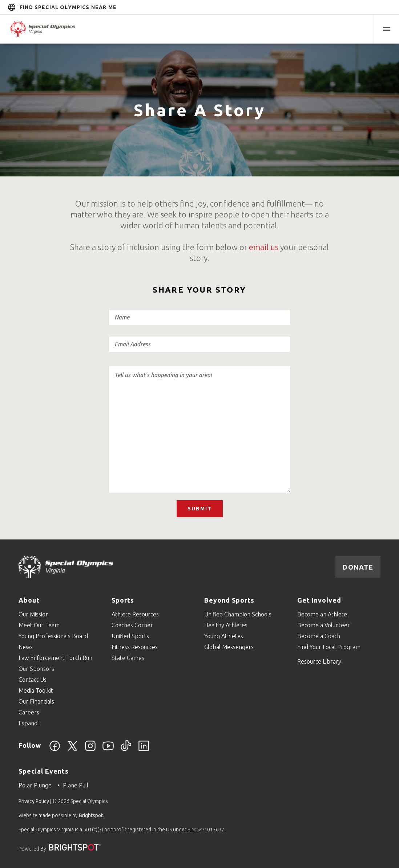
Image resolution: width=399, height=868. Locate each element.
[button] (386, 29)
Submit (200, 509)
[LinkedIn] (144, 750)
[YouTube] (108, 750)
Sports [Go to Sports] (123, 600)
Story (199, 426)
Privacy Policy (34, 801)
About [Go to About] (29, 600)
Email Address (199, 344)
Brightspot (91, 815)
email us (264, 247)
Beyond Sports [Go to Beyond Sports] (229, 600)
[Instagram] (90, 750)
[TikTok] (126, 750)
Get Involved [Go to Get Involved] (319, 600)
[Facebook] (55, 750)
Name (199, 317)
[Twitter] (72, 750)
